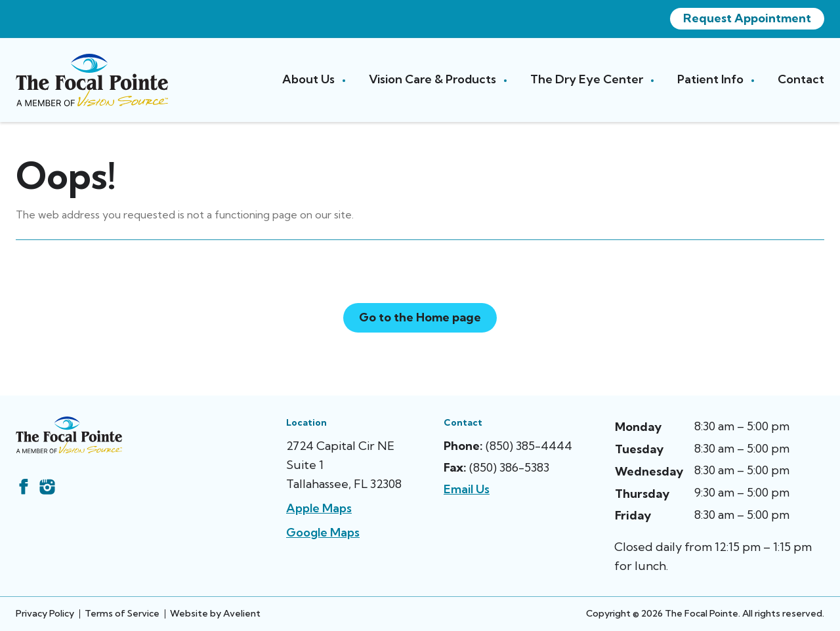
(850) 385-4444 (529, 446)
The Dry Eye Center (588, 79)
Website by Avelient (215, 613)
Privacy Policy (45, 613)
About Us (310, 79)
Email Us (467, 489)
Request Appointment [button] (747, 18)
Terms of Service (122, 613)
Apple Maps (319, 508)
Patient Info (712, 79)
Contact (801, 79)
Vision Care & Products (434, 79)
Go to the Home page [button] (420, 317)
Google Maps (323, 532)
